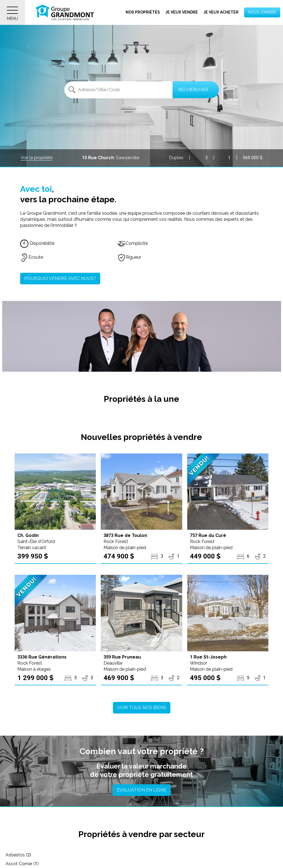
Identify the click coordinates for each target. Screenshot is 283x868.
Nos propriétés (143, 12)
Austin (196, 855)
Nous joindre (262, 12)
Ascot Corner (113, 855)
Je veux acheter (221, 12)
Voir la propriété (36, 158)
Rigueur (129, 257)
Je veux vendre (182, 12)
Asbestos (18, 855)
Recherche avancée (142, 107)
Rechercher (193, 90)
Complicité (133, 243)
